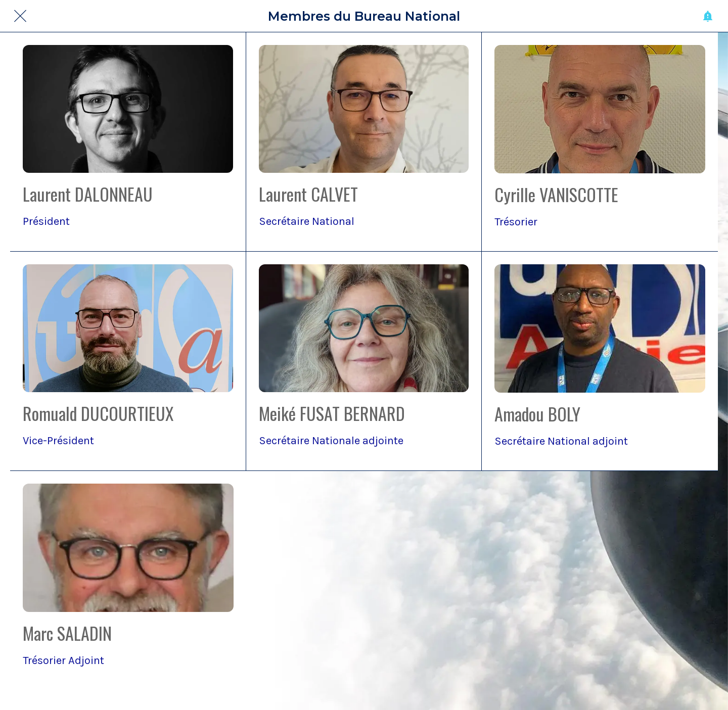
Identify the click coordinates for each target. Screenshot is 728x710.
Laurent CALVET (308, 194)
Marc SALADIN (67, 633)
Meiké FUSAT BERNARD (332, 413)
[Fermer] (20, 16)
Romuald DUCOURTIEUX (98, 413)
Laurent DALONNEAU (88, 194)
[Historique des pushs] (708, 16)
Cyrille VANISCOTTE (556, 194)
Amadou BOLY (537, 414)
